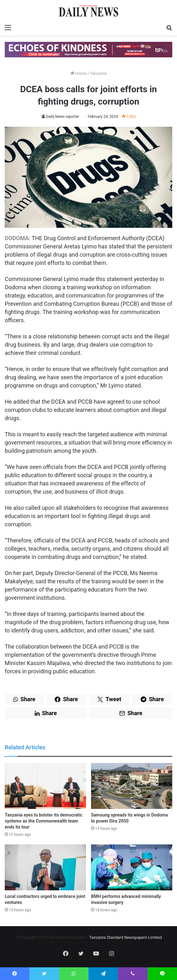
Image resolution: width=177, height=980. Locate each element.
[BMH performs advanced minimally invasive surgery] (132, 867)
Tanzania (98, 73)
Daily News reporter (63, 117)
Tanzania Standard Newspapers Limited (125, 937)
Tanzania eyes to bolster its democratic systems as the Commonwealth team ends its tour (44, 821)
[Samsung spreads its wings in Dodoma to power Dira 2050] (132, 786)
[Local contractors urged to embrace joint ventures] (45, 867)
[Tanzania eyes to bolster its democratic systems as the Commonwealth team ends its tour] (45, 786)
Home (78, 73)
